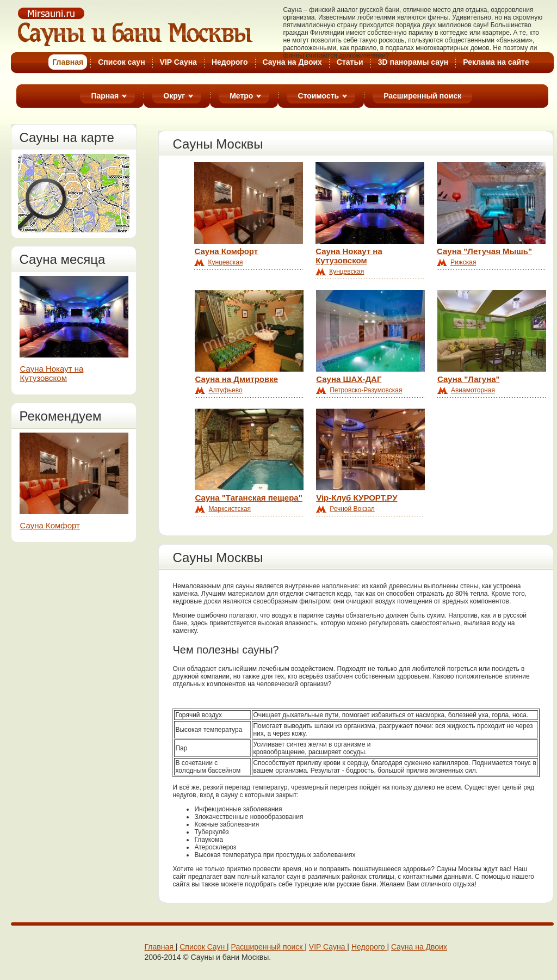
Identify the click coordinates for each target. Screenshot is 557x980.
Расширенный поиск (422, 96)
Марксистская (230, 509)
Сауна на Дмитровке (236, 379)
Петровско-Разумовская (366, 390)
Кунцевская (225, 262)
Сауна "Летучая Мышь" (484, 251)
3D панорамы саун (413, 62)
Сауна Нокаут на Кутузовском (51, 373)
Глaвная (68, 62)
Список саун (121, 62)
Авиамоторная (473, 390)
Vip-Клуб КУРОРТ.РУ (357, 498)
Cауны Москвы (136, 27)
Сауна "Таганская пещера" (248, 498)
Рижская (463, 262)
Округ (174, 96)
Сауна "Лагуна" (469, 379)
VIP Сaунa (328, 947)
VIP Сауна (178, 62)
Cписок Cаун (203, 947)
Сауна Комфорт (49, 525)
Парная (105, 96)
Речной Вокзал (352, 509)
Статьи (350, 62)
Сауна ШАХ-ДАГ (349, 379)
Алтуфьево (225, 390)
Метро (241, 96)
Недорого (230, 62)
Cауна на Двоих (292, 62)
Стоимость (318, 96)
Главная (160, 947)
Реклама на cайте (496, 62)
